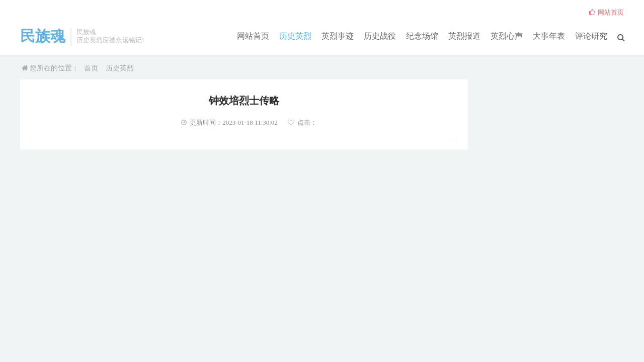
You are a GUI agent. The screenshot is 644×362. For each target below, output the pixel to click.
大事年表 (549, 36)
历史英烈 (295, 36)
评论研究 (591, 36)
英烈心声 (507, 36)
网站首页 (253, 36)
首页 (91, 68)
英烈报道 (464, 36)
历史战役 (380, 36)
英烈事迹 (338, 36)
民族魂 (43, 36)
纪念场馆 (422, 36)
